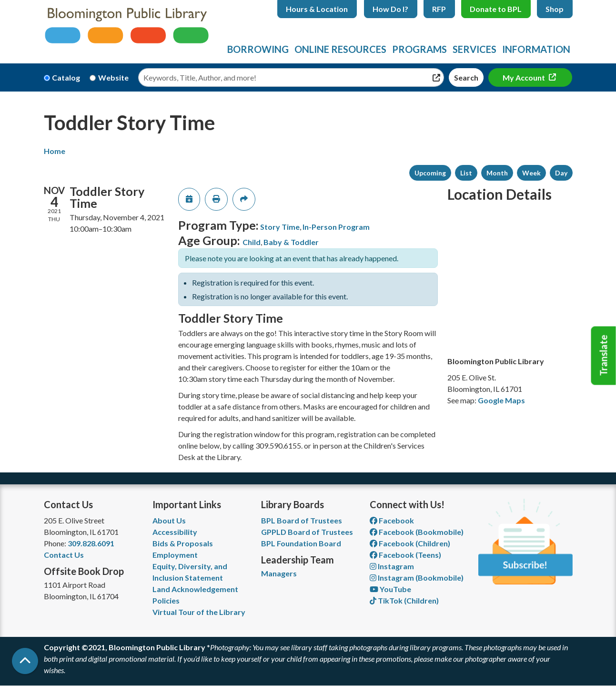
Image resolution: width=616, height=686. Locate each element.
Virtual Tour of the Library (199, 612)
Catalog (66, 77)
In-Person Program (336, 227)
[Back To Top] (25, 661)
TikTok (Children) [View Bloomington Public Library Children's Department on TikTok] (404, 600)
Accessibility (175, 532)
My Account (525, 77)
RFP (439, 9)
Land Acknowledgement (195, 589)
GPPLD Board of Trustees (307, 532)
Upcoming (430, 173)
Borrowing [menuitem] (258, 49)
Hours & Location (317, 9)
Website (113, 77)
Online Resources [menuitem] (340, 49)
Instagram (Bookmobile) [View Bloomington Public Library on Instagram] (417, 578)
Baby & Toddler (291, 242)
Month (497, 173)
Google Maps (501, 400)
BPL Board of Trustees (302, 520)
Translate (604, 356)
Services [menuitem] (475, 49)
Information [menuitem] (536, 49)
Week (531, 173)
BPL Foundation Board (301, 543)
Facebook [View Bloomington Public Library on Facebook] (392, 520)
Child (252, 242)
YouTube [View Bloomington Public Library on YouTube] (390, 589)
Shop (555, 9)
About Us (169, 520)
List (466, 173)
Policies (166, 600)
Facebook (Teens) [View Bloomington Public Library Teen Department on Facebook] (405, 555)
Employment (175, 555)
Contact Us (64, 555)
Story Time (280, 227)
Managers (279, 573)
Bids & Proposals (183, 543)
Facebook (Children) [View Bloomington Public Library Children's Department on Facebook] (410, 543)
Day (561, 173)
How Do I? (390, 9)
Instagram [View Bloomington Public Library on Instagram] (392, 566)
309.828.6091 (91, 543)
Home (55, 151)
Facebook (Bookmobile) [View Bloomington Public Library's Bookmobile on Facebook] (417, 532)
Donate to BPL (496, 9)
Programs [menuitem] (419, 49)
